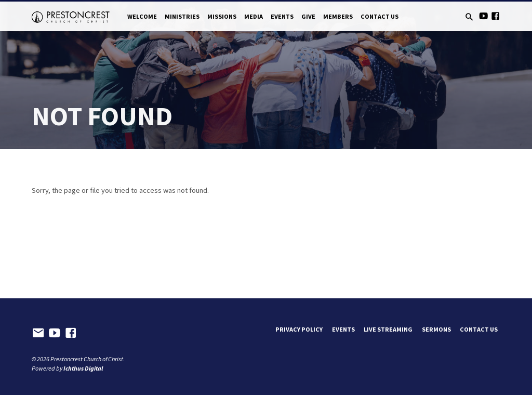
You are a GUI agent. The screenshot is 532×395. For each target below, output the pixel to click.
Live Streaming (388, 329)
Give (308, 16)
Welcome (142, 16)
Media (254, 16)
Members (338, 16)
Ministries (182, 16)
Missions (222, 16)
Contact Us (380, 16)
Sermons (436, 329)
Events (282, 16)
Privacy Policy (299, 329)
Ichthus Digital (83, 368)
